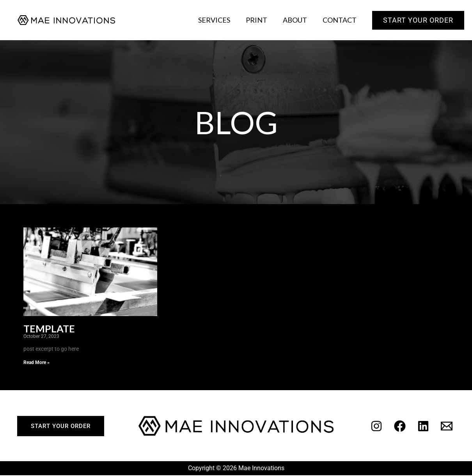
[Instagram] (376, 427)
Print (260, 20)
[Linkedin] (423, 427)
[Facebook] (400, 427)
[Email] (447, 427)
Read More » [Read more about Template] (36, 363)
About (297, 20)
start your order (60, 427)
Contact (340, 20)
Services (220, 20)
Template (51, 329)
